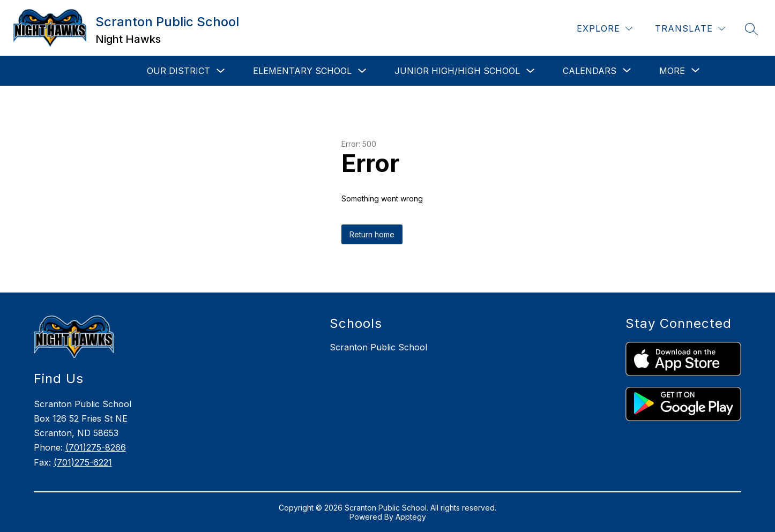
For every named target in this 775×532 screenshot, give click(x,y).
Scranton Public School (378, 347)
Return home (372, 234)
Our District (178, 71)
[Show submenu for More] (672, 71)
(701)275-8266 (96, 447)
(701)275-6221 (83, 462)
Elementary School (302, 71)
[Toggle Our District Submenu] (221, 71)
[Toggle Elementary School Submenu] (362, 71)
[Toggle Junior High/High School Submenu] (531, 71)
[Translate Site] (690, 29)
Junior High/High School (457, 71)
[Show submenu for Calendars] (590, 71)
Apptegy (411, 517)
